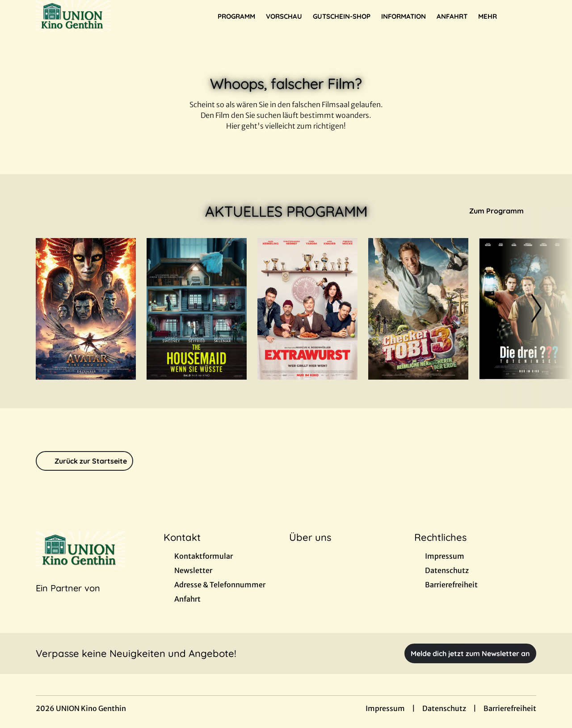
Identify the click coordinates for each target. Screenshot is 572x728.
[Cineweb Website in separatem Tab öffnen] (68, 599)
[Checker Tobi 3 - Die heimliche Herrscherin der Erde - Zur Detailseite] (418, 309)
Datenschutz (444, 708)
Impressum (385, 708)
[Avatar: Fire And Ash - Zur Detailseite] (86, 309)
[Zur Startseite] (98, 16)
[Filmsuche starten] (527, 16)
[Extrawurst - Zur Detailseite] (307, 309)
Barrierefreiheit (510, 708)
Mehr (493, 17)
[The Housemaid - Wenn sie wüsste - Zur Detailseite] (197, 309)
